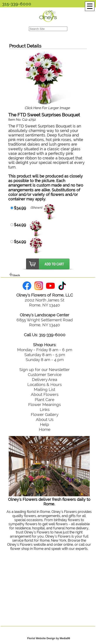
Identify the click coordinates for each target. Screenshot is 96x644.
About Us (45, 419)
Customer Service (45, 374)
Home (45, 429)
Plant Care (45, 400)
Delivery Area (45, 379)
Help (45, 424)
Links (45, 409)
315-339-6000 (17, 4)
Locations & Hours (45, 384)
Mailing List (45, 389)
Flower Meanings (45, 404)
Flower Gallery (45, 414)
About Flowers (45, 394)
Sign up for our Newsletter (45, 370)
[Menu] (90, 6)
